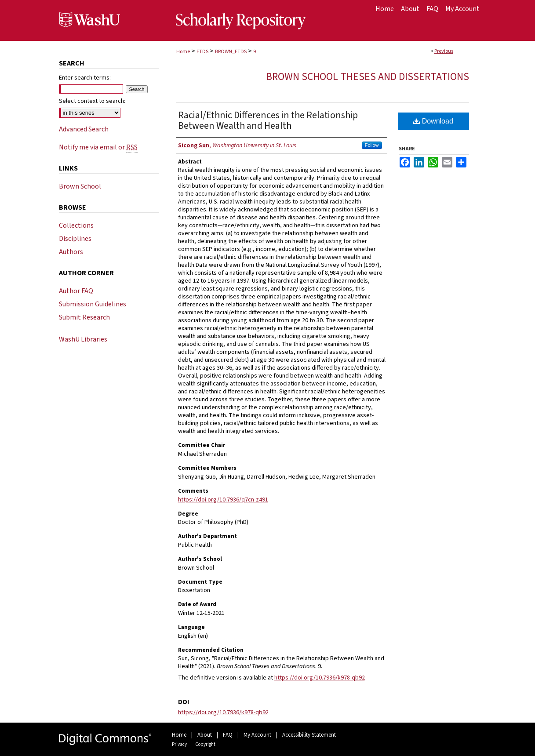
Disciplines (75, 239)
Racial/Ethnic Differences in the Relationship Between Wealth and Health (268, 120)
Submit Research (84, 317)
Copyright (205, 744)
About (205, 735)
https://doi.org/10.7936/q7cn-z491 (223, 500)
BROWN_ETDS (231, 52)
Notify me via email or (98, 147)
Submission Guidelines (93, 304)
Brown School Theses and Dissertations (368, 77)
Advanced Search (84, 129)
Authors (71, 252)
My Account (257, 735)
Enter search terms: (85, 78)
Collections (76, 225)
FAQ (228, 735)
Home (183, 52)
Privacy (179, 744)
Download (433, 121)
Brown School (80, 186)
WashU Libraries (83, 339)
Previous (444, 51)
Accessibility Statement (309, 735)
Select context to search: (92, 101)
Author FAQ (76, 291)
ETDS (202, 52)
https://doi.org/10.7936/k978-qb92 (320, 678)
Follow (372, 145)
